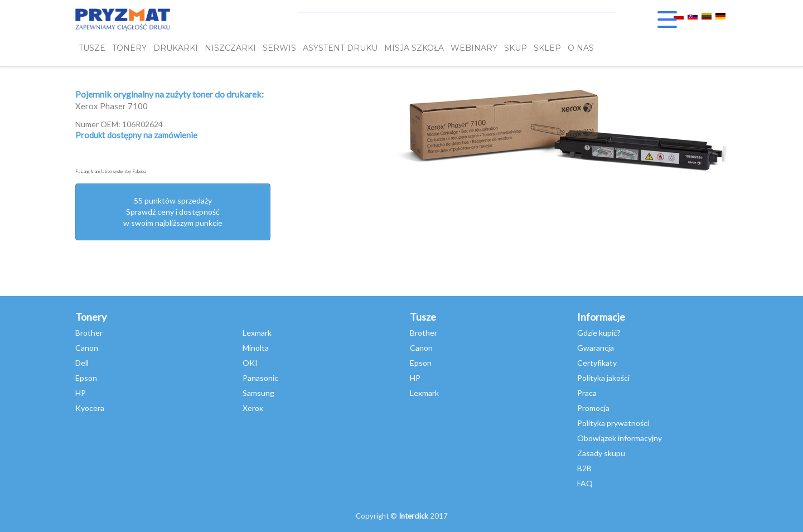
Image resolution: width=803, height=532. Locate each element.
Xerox (253, 408)
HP (81, 393)
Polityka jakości (603, 378)
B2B (584, 468)
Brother (89, 333)
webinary (474, 49)
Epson (86, 378)
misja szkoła (414, 49)
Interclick (413, 516)
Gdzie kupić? (599, 333)
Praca (587, 393)
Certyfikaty (597, 363)
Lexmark (257, 333)
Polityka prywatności (613, 423)
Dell (82, 363)
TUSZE (92, 49)
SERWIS (279, 49)
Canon (87, 348)
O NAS (581, 49)
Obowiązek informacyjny (620, 438)
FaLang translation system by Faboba (111, 171)
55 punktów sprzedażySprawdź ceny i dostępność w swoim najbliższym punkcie (173, 212)
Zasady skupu (601, 453)
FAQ (585, 483)
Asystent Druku (340, 49)
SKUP (516, 49)
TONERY (129, 49)
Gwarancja (596, 348)
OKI (250, 363)
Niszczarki (230, 49)
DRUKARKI (176, 49)
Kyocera (90, 408)
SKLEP (547, 49)
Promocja (593, 408)
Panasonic (260, 378)
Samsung (258, 393)
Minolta (256, 348)
